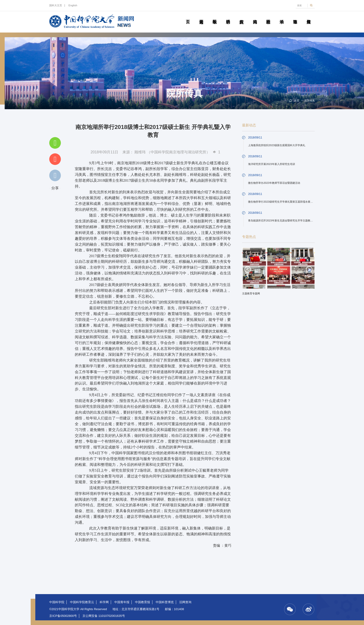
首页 (188, 16)
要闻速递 (201, 16)
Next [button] (309, 270)
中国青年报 (122, 602)
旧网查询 (185, 602)
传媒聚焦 (308, 16)
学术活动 (282, 16)
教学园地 (215, 16)
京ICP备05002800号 (63, 616)
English (73, 5)
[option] (279, 273)
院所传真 (242, 16)
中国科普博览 (165, 602)
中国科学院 (57, 602)
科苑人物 (255, 16)
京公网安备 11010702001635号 (104, 616)
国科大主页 (56, 5)
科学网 (104, 602)
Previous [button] (248, 270)
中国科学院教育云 (82, 602)
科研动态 (228, 16)
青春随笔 (295, 16)
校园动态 (268, 16)
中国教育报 (143, 602)
